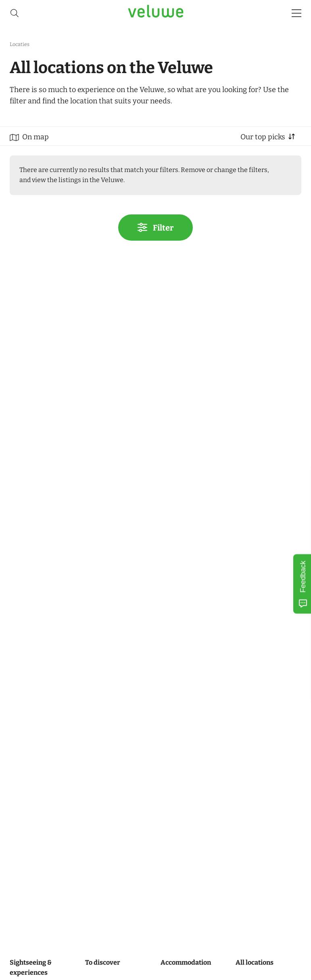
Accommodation (186, 962)
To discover (103, 962)
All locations (255, 962)
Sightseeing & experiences (31, 967)
